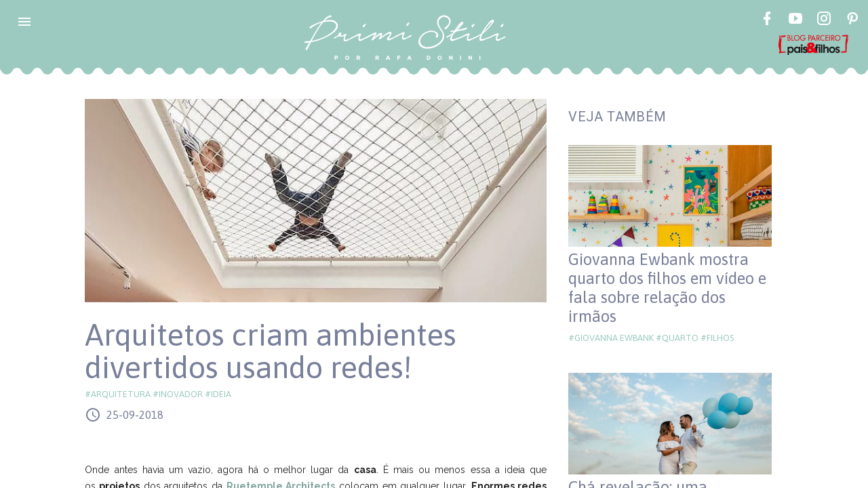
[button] (24, 22)
